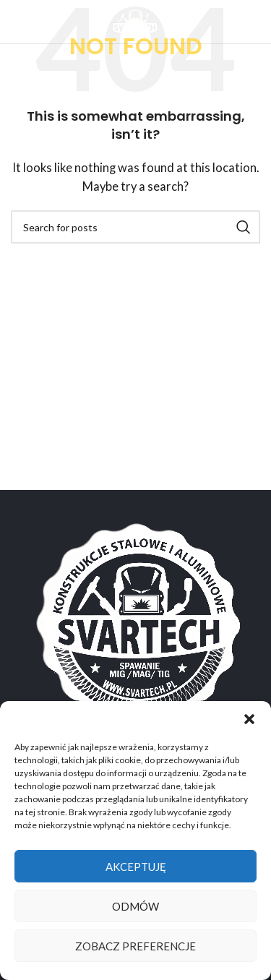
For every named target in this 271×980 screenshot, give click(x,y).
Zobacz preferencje (135, 946)
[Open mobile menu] (35, 22)
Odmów (135, 906)
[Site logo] (135, 20)
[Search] (135, 227)
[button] (249, 719)
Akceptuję (136, 867)
